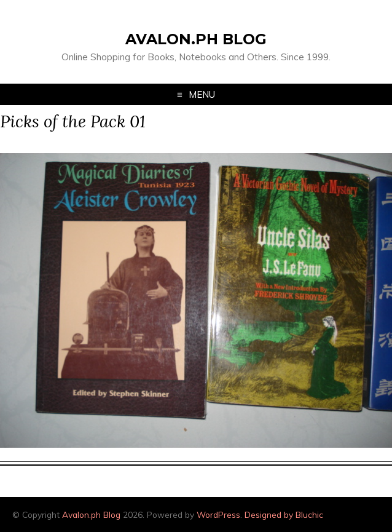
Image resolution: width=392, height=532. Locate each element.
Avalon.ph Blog (196, 39)
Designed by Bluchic (284, 514)
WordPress (218, 514)
